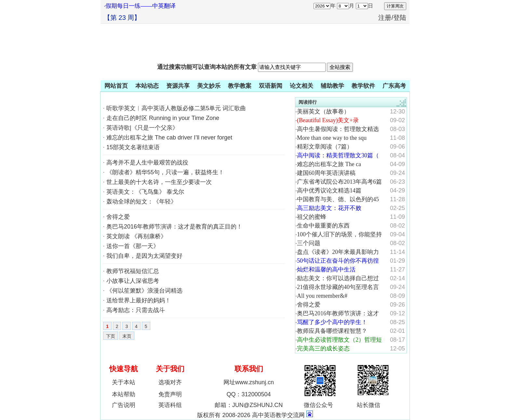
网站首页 (116, 86)
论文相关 (302, 86)
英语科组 (170, 405)
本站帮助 (124, 394)
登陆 (400, 18)
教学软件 (363, 86)
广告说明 (124, 405)
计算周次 (395, 6)
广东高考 (394, 86)
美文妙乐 (209, 86)
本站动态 (147, 86)
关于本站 (124, 382)
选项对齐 (170, 382)
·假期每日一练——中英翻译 (140, 6)
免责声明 (170, 394)
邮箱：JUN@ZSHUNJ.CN (249, 405)
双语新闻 (271, 86)
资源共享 (178, 86)
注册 (385, 18)
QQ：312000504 (248, 394)
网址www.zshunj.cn (249, 382)
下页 (111, 336)
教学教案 (240, 86)
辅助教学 (332, 86)
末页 (127, 336)
